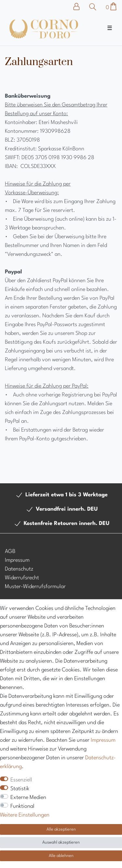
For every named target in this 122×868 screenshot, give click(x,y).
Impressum (17, 560)
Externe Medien (28, 798)
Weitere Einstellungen (25, 815)
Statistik (20, 789)
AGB (10, 551)
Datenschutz (19, 569)
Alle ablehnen (61, 856)
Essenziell (21, 780)
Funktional (22, 806)
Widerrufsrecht (22, 578)
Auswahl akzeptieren (61, 842)
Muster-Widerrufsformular (35, 587)
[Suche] (93, 7)
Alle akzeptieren (61, 829)
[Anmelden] (80, 7)
